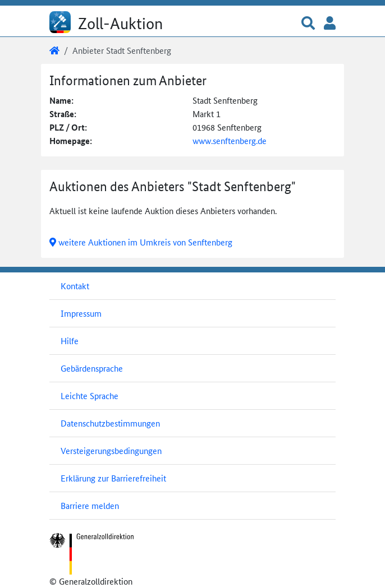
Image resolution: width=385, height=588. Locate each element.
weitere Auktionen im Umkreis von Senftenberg (141, 242)
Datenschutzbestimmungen (110, 423)
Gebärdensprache (92, 368)
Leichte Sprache (90, 395)
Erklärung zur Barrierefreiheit (113, 478)
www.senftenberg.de (230, 140)
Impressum (81, 313)
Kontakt (75, 286)
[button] (308, 24)
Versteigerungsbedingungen (111, 450)
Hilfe (70, 341)
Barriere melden (90, 505)
